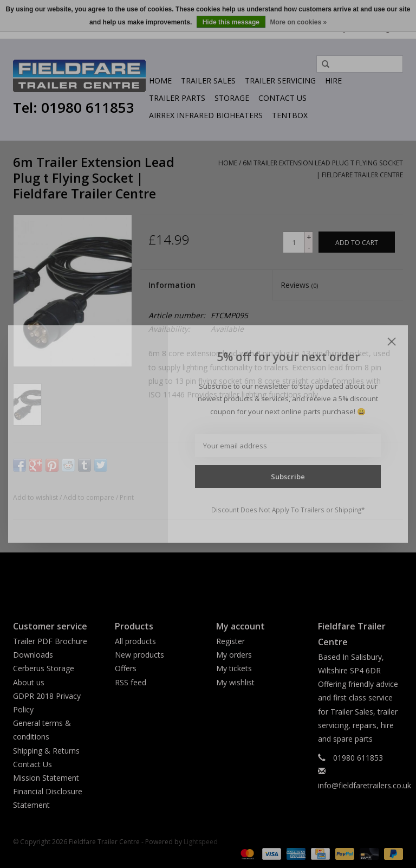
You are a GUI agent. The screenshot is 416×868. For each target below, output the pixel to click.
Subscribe (288, 477)
